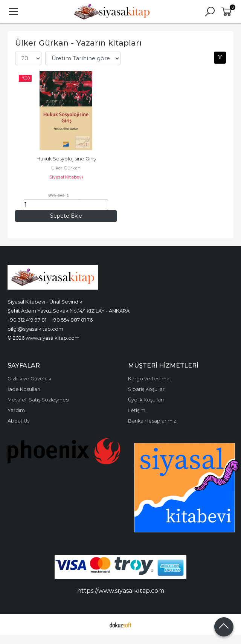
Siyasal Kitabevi (66, 177)
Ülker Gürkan (66, 168)
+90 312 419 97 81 (27, 320)
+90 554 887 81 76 (72, 320)
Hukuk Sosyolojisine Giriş (66, 159)
